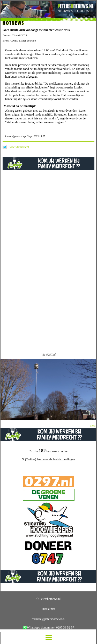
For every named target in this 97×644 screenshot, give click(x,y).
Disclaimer (48, 609)
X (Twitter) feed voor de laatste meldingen (48, 459)
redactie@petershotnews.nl (48, 619)
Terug (93, 426)
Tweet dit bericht (18, 147)
